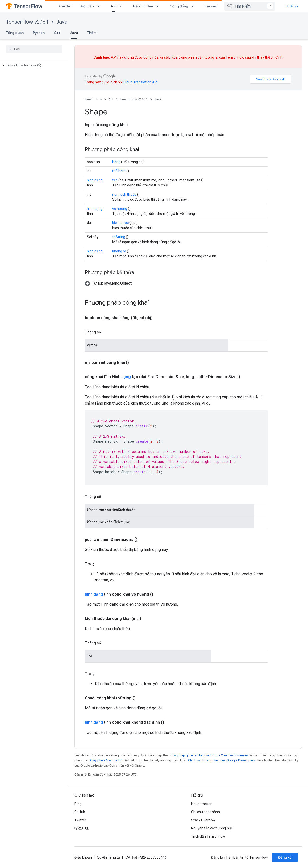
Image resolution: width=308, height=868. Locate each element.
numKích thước (124, 194)
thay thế (263, 57)
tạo (115, 180)
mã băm (119, 171)
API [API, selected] (114, 6)
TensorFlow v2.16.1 (27, 22)
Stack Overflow (203, 820)
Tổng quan (15, 33)
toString (119, 237)
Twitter (80, 820)
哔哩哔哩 (82, 828)
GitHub (292, 6)
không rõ (119, 251)
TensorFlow (93, 99)
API (111, 99)
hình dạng (95, 180)
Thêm (92, 33)
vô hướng (120, 209)
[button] (33, 65)
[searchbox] (34, 49)
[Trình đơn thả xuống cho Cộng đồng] (194, 6)
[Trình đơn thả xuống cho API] (122, 6)
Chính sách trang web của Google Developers (222, 760)
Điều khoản (83, 857)
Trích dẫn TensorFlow (208, 836)
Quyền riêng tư (108, 857)
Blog (78, 804)
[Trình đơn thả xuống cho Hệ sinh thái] (159, 6)
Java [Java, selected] (74, 33)
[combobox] (250, 6)
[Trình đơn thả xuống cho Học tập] (100, 6)
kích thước (120, 223)
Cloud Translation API (141, 82)
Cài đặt (65, 6)
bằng (116, 162)
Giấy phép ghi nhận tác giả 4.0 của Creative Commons (209, 755)
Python (39, 33)
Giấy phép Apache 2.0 (106, 760)
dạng (126, 377)
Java (62, 22)
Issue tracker (201, 804)
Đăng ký (285, 857)
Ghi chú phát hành (206, 812)
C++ (57, 33)
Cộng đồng (179, 6)
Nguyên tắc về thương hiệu (212, 828)
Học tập (87, 6)
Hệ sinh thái (143, 6)
